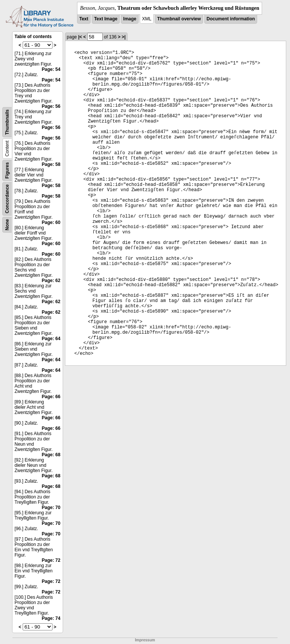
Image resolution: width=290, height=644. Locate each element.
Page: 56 (51, 106)
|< (80, 37)
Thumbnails (7, 122)
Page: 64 (51, 339)
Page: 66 (51, 397)
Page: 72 (51, 560)
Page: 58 (51, 164)
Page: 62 (51, 281)
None (7, 225)
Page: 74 (51, 618)
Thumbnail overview (179, 19)
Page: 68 (51, 455)
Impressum (145, 640)
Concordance (7, 199)
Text (84, 19)
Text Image (106, 19)
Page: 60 (51, 222)
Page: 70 (51, 508)
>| (123, 37)
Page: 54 (51, 69)
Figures (7, 170)
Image (130, 19)
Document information (231, 19)
